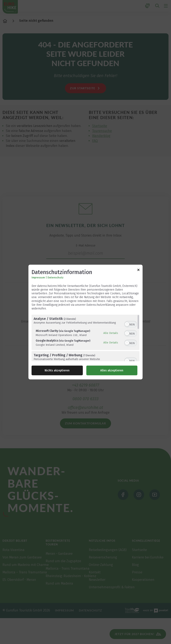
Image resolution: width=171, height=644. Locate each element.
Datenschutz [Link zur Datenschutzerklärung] (56, 277)
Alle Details (111, 333)
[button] (127, 324)
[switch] (131, 324)
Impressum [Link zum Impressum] (38, 277)
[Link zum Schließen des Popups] (138, 270)
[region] (85, 338)
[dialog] (85, 322)
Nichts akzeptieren (57, 370)
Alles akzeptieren (112, 370)
